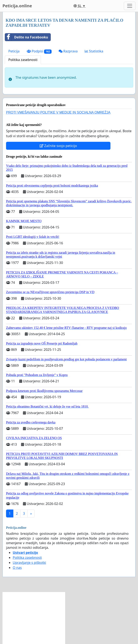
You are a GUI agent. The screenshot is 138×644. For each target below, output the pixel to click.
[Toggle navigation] (130, 6)
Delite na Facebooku (27, 37)
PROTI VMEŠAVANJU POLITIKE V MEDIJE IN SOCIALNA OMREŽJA (58, 112)
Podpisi (39, 51)
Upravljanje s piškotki (29, 563)
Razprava (68, 51)
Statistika (94, 51)
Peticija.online (17, 6)
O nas (17, 568)
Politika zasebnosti (23, 60)
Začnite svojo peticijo (58, 146)
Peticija (14, 51)
